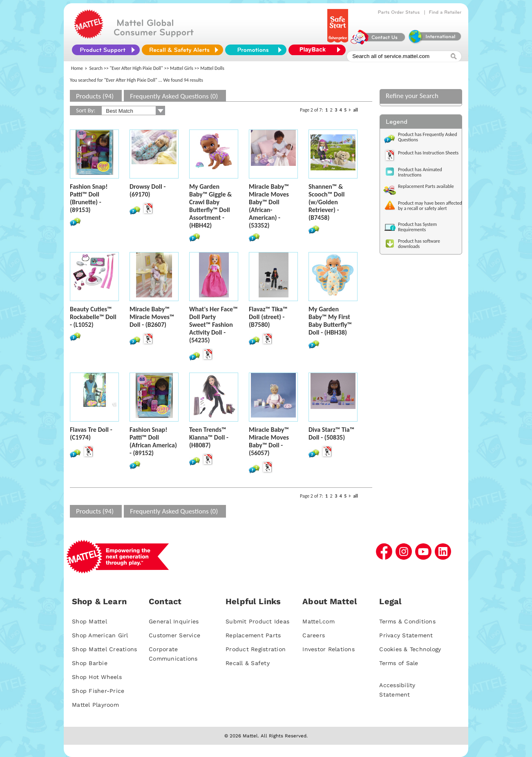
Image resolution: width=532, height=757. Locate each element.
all (355, 110)
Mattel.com (319, 621)
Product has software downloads (419, 244)
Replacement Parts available (426, 186)
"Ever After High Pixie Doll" (136, 68)
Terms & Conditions (407, 621)
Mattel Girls (182, 68)
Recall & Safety (248, 663)
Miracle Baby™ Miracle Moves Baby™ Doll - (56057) (269, 441)
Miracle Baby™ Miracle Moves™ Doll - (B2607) (152, 317)
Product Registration (256, 649)
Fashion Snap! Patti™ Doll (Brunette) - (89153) (89, 198)
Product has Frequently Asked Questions (428, 137)
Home (77, 68)
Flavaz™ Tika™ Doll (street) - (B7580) (268, 317)
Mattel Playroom (95, 705)
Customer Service (174, 635)
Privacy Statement (406, 635)
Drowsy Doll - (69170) (148, 190)
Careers (314, 635)
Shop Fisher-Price (98, 691)
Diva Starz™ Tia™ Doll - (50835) (331, 433)
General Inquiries (174, 621)
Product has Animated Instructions (420, 172)
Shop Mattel (89, 621)
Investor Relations (329, 649)
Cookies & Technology (410, 649)
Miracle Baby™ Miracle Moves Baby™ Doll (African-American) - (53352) (269, 206)
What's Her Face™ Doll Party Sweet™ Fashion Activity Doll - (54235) (213, 325)
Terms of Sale (399, 663)
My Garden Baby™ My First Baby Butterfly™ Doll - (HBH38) (330, 321)
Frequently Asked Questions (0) (174, 96)
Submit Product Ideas (257, 621)
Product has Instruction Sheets (428, 153)
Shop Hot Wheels (97, 677)
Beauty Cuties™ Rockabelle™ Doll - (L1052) (93, 317)
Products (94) (95, 96)
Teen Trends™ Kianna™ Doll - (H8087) (209, 437)
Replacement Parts (253, 635)
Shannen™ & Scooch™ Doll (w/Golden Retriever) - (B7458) (326, 202)
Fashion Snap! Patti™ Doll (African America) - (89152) (153, 441)
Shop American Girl (100, 635)
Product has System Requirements (417, 227)
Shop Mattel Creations (104, 649)
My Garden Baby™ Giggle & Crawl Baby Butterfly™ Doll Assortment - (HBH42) (210, 206)
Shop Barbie (90, 663)
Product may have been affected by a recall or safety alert (430, 206)
